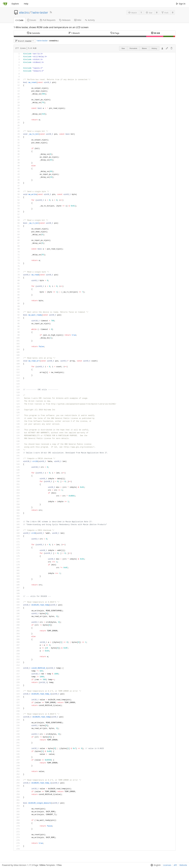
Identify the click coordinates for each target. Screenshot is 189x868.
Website (183, 865)
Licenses (167, 865)
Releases (65, 20)
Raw (123, 48)
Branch (74, 33)
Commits (33, 33)
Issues (32, 20)
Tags (115, 33)
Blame (144, 48)
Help (26, 4)
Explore (15, 4)
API (175, 865)
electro (24, 12)
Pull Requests (48, 20)
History (154, 48)
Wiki (78, 20)
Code (19, 20)
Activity (90, 20)
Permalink (133, 48)
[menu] (155, 865)
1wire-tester (39, 12)
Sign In (181, 4)
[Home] (5, 4)
